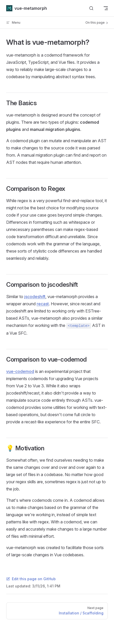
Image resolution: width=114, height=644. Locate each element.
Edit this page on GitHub (31, 579)
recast (43, 304)
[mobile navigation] (106, 8)
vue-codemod (20, 371)
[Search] (91, 8)
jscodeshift (35, 297)
